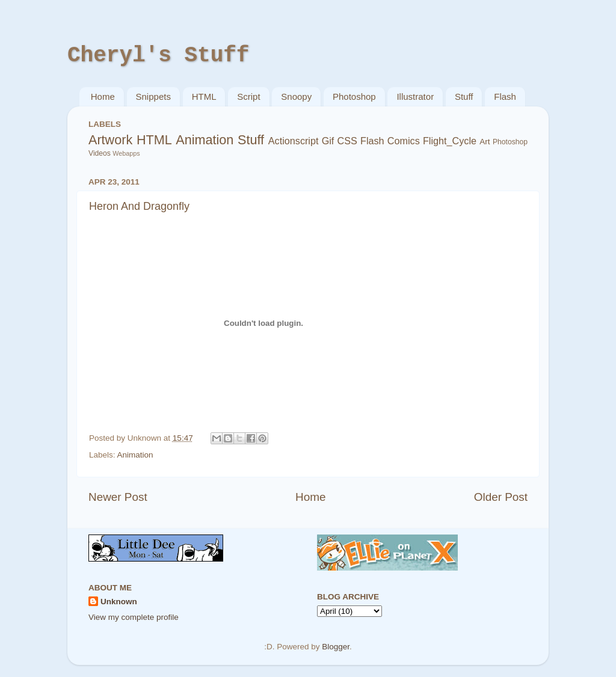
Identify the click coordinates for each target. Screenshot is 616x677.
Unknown (119, 602)
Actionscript (294, 141)
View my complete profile (134, 617)
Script (248, 96)
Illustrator (415, 96)
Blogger (336, 647)
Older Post (501, 497)
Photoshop (354, 96)
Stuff (464, 96)
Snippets (153, 96)
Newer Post (118, 497)
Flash (505, 96)
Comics (404, 141)
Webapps (126, 153)
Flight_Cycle (450, 141)
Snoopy (296, 96)
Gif (328, 141)
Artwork (110, 140)
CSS (347, 141)
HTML (204, 96)
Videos (100, 153)
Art (485, 142)
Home (103, 96)
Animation (205, 140)
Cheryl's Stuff (158, 56)
